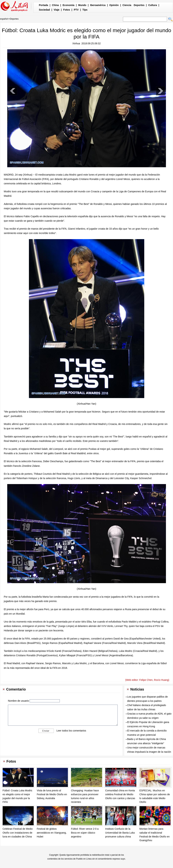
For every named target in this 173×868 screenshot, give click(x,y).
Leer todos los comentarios (71, 730)
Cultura (153, 5)
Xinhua (76, 43)
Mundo (82, 5)
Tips (85, 10)
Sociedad (44, 10)
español (4, 19)
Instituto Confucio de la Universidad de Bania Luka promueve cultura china (120, 833)
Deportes (139, 5)
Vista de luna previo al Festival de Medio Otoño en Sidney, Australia (52, 794)
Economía (69, 5)
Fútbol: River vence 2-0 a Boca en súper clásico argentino (85, 833)
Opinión (114, 5)
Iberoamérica (98, 5)
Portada (44, 5)
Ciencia (127, 5)
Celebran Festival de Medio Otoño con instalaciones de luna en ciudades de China (18, 833)
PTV (76, 10)
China (55, 5)
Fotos (67, 10)
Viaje (56, 10)
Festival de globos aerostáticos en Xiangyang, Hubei (52, 833)
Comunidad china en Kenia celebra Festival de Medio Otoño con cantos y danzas (120, 794)
